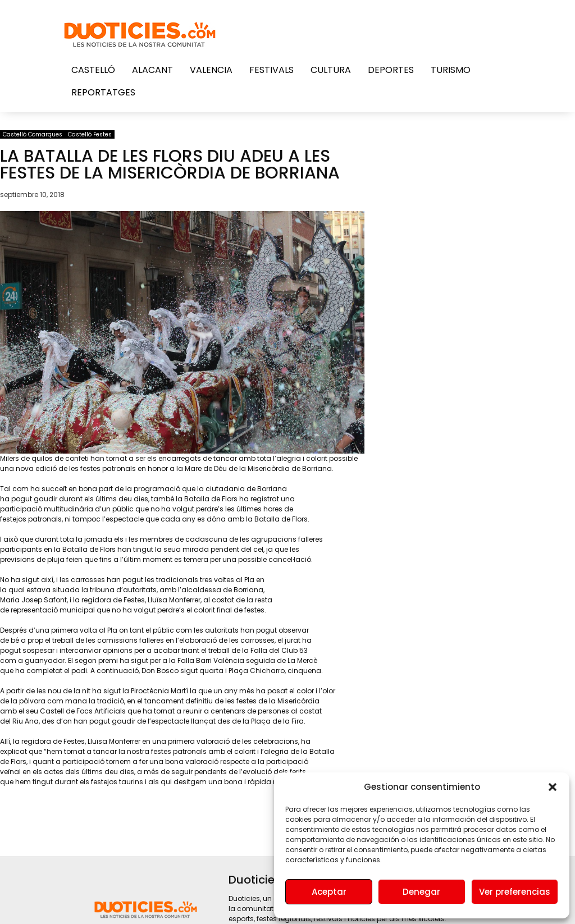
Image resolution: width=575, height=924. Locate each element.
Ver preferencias (515, 892)
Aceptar (329, 892)
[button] (553, 787)
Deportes (391, 70)
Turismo (451, 70)
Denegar (421, 892)
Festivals (271, 70)
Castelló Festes (90, 134)
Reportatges (103, 92)
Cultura (331, 70)
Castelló (93, 70)
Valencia (211, 70)
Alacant (152, 70)
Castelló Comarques (33, 134)
